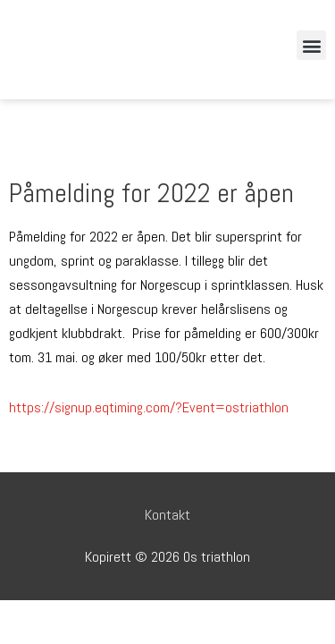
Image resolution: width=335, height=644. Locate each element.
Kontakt (167, 515)
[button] (311, 45)
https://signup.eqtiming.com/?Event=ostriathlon (149, 407)
